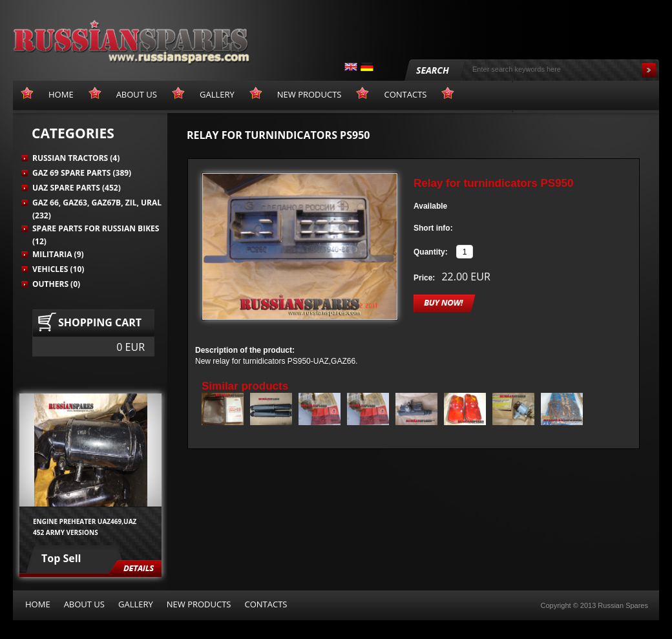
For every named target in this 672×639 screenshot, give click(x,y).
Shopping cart (100, 322)
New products (199, 604)
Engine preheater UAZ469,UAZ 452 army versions (85, 527)
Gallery (136, 604)
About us (84, 604)
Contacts (266, 604)
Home (38, 604)
